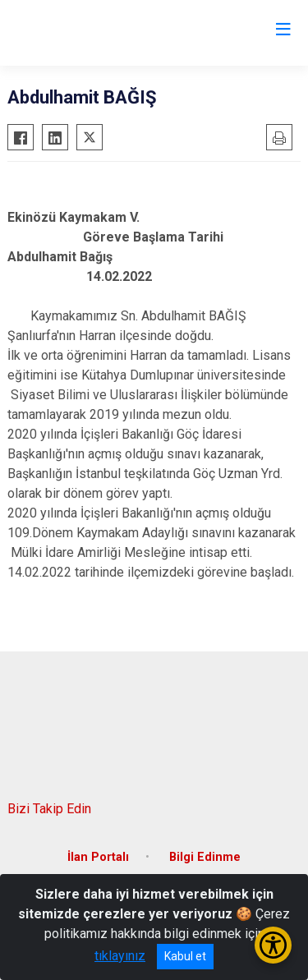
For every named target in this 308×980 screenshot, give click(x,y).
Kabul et (185, 956)
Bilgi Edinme (205, 857)
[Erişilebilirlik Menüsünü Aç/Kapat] (273, 945)
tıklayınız (120, 956)
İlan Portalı (98, 857)
